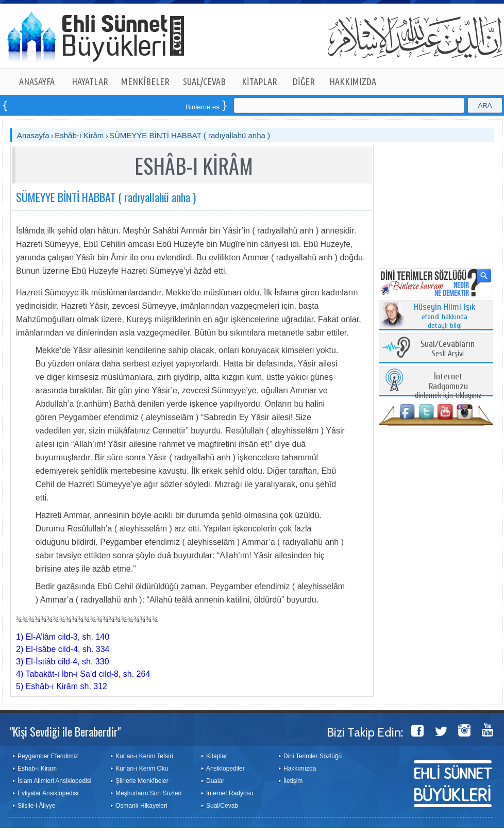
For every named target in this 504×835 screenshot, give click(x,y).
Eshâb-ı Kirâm (79, 135)
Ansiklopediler (225, 769)
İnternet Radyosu (230, 793)
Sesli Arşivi (448, 349)
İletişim (293, 781)
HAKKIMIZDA (353, 81)
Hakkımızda (300, 769)
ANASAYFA (37, 81)
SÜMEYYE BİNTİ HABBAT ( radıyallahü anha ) (190, 135)
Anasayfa (33, 135)
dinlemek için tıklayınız (448, 386)
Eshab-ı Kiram (37, 769)
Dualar (215, 781)
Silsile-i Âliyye (36, 806)
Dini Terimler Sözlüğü (313, 756)
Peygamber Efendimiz (48, 756)
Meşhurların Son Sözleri (148, 793)
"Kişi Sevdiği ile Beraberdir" (65, 731)
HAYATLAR (90, 81)
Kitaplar (217, 756)
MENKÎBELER (145, 81)
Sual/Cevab (222, 806)
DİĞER (304, 81)
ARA (485, 105)
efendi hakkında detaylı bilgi (445, 316)
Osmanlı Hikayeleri (141, 806)
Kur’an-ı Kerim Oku (142, 769)
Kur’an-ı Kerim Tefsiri (144, 756)
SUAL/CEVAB (204, 81)
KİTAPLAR (259, 81)
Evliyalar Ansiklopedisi (48, 793)
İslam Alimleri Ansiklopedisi (54, 781)
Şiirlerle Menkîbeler (142, 781)
